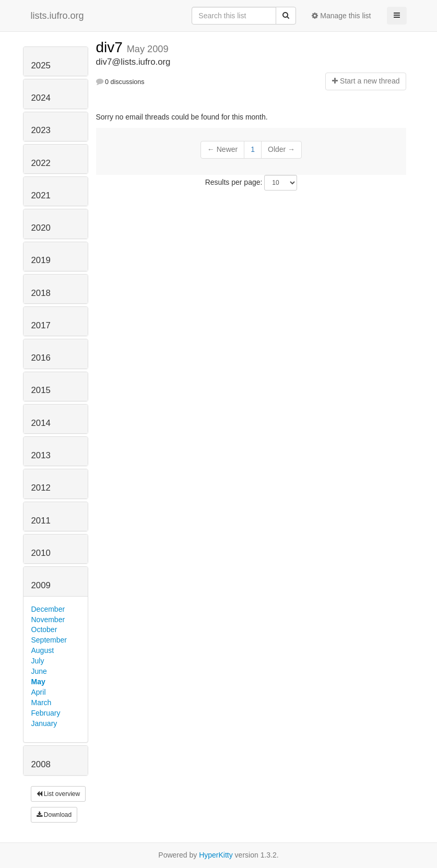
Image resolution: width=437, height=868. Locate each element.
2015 (41, 390)
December (48, 609)
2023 (41, 130)
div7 (111, 47)
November (48, 620)
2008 (41, 764)
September (49, 640)
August (43, 650)
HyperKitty (216, 855)
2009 (41, 585)
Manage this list (341, 16)
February (46, 713)
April (39, 692)
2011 (41, 521)
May (38, 682)
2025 (41, 66)
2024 (41, 98)
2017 (41, 325)
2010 (41, 553)
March (42, 703)
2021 (41, 195)
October (44, 629)
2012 (41, 488)
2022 (41, 163)
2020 (41, 228)
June (39, 671)
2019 (41, 260)
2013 (41, 455)
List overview (58, 794)
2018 (41, 293)
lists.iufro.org (57, 16)
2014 (41, 423)
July (38, 661)
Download (54, 815)
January (44, 723)
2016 (41, 358)
